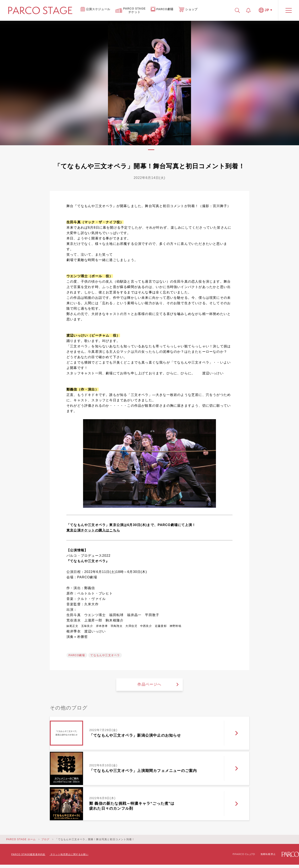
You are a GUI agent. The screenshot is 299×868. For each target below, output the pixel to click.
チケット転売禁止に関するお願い (69, 854)
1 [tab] (151, 150)
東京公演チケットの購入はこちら (93, 530)
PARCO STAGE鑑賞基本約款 (28, 854)
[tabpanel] (149, 83)
